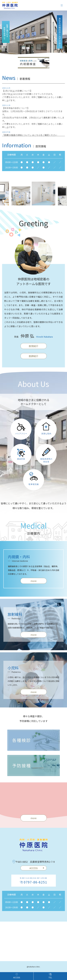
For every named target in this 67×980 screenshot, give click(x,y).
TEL (50, 976)
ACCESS (37, 868)
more (33, 818)
